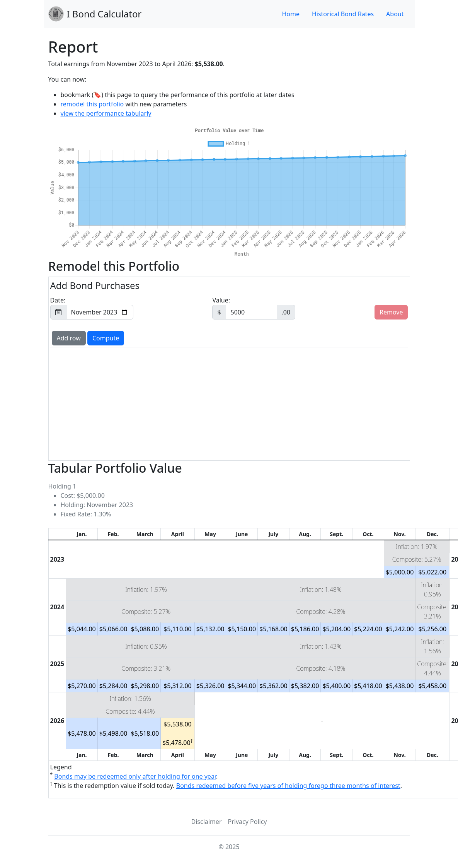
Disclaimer (207, 822)
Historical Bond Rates (343, 14)
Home (291, 14)
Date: (92, 308)
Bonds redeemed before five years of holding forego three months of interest (288, 786)
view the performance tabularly (106, 113)
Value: (254, 308)
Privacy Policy (248, 822)
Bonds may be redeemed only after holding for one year (135, 776)
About (395, 14)
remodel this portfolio (92, 104)
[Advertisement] (183, 403)
